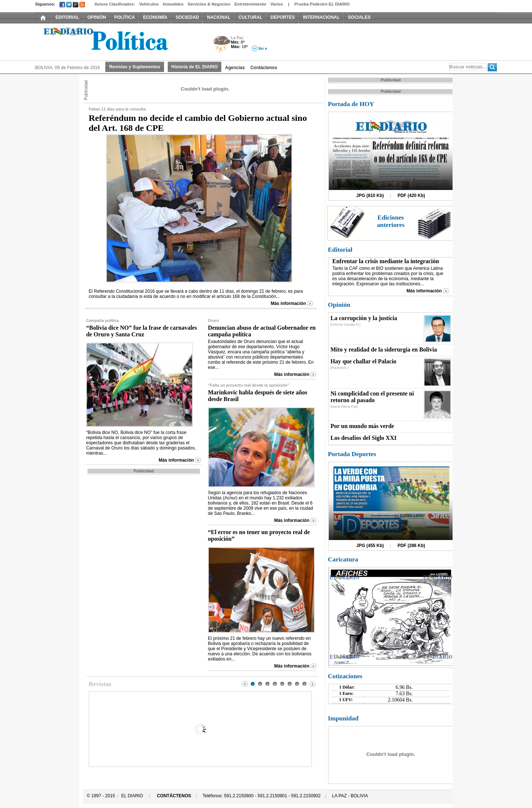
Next (313, 684)
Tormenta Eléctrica (221, 46)
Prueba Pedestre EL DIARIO (322, 4)
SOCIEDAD (187, 17)
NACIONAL (219, 17)
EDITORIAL (67, 17)
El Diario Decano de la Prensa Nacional (118, 41)
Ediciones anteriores (391, 221)
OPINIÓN (97, 17)
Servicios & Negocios (209, 4)
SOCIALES (359, 17)
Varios (277, 4)
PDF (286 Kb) (411, 546)
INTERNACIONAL (321, 17)
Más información (288, 303)
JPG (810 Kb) (370, 196)
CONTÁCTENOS (174, 796)
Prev (245, 684)
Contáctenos (264, 68)
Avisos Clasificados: (115, 4)
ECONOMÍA (155, 17)
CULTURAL (250, 17)
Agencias (235, 68)
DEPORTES (283, 17)
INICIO (43, 17)
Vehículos (149, 4)
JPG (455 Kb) (370, 546)
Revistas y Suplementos (134, 67)
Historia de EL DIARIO (195, 67)
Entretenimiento (250, 4)
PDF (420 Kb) (411, 196)
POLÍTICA (125, 17)
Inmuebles (173, 4)
